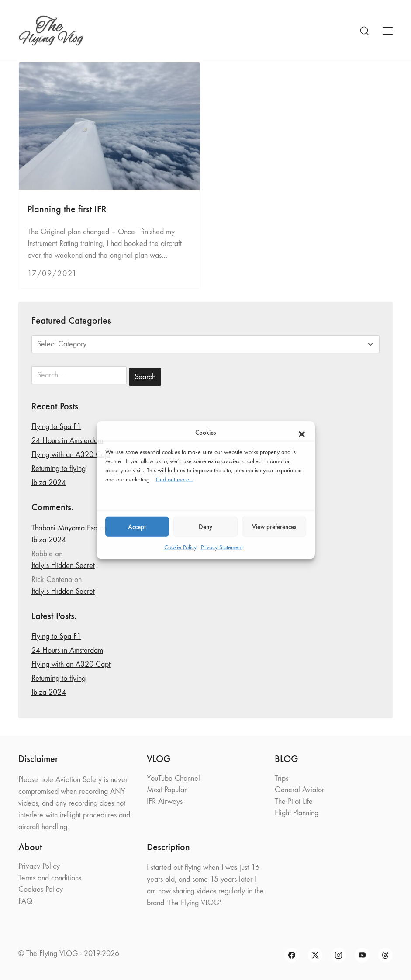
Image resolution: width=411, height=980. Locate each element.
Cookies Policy (41, 889)
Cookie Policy (180, 547)
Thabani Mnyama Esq (64, 528)
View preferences (274, 526)
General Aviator (299, 790)
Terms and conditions (50, 878)
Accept (137, 526)
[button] (302, 433)
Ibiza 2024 (49, 483)
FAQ (25, 901)
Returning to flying (59, 469)
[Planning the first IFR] (109, 126)
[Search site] (365, 31)
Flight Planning (297, 813)
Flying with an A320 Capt (71, 455)
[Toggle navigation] (388, 31)
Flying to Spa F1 (56, 427)
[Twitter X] (315, 955)
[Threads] (386, 955)
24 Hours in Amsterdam (67, 441)
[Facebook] (292, 955)
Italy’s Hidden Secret (63, 566)
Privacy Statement (222, 547)
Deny (205, 526)
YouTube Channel (173, 778)
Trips (281, 778)
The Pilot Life (294, 802)
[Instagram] (338, 955)
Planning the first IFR (67, 209)
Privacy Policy (39, 866)
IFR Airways (165, 802)
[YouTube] (362, 955)
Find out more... (174, 480)
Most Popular (167, 790)
